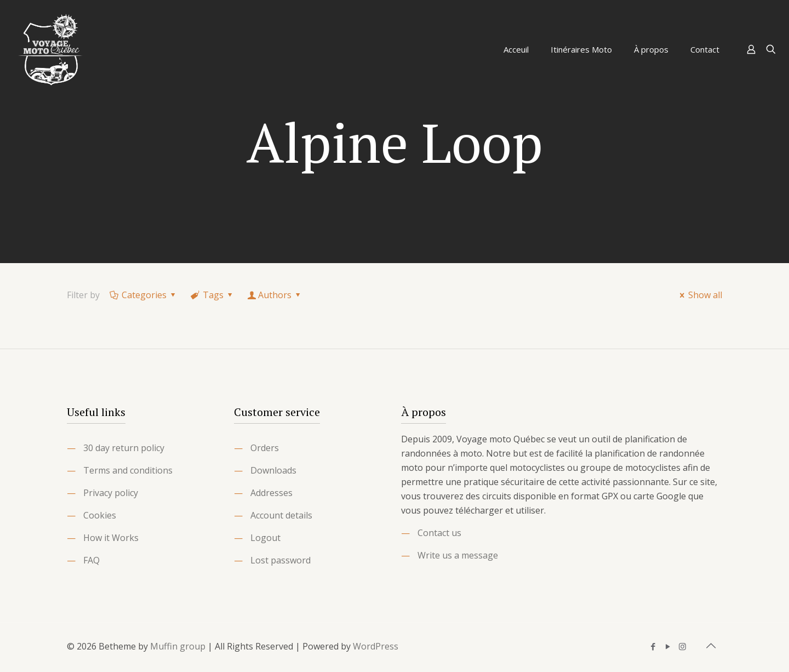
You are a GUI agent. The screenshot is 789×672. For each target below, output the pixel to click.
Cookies (100, 515)
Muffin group (178, 646)
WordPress (376, 646)
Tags (213, 295)
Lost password (281, 560)
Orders (265, 448)
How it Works (111, 538)
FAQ (92, 560)
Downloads (273, 470)
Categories (144, 295)
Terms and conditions (128, 470)
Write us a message (458, 555)
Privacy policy (111, 493)
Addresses (271, 493)
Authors (275, 295)
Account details (281, 515)
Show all (699, 295)
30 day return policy (124, 448)
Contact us (439, 533)
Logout (265, 538)
